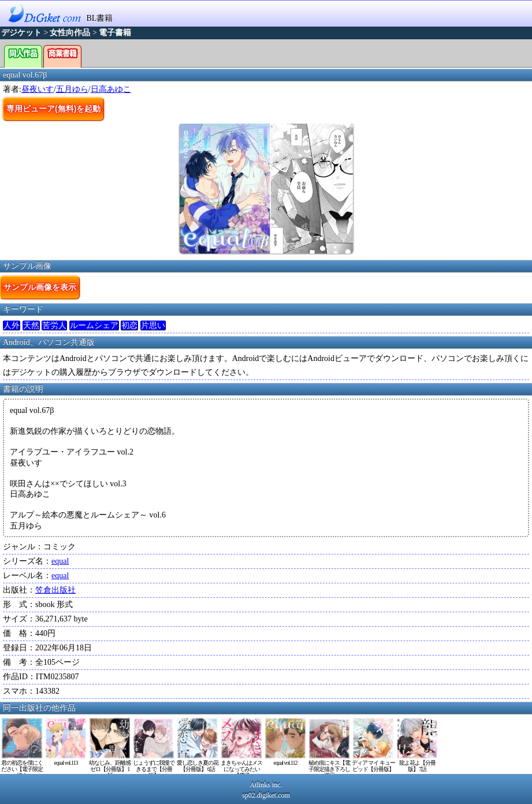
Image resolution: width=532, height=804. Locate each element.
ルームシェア (94, 325)
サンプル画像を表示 (40, 287)
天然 (31, 325)
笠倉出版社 (55, 590)
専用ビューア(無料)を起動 (53, 109)
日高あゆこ (111, 89)
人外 (12, 325)
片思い (153, 325)
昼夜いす (38, 89)
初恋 (129, 325)
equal (60, 561)
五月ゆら (72, 89)
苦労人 (54, 325)
